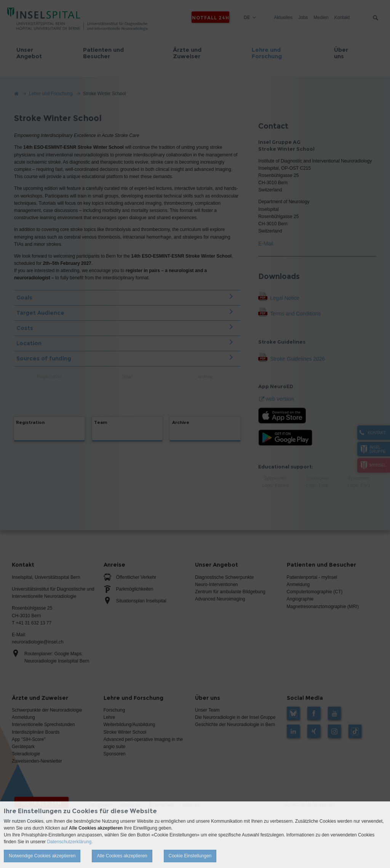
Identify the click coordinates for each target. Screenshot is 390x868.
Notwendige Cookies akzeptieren (42, 856)
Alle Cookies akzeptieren (122, 856)
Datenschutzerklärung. (70, 842)
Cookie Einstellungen (190, 856)
